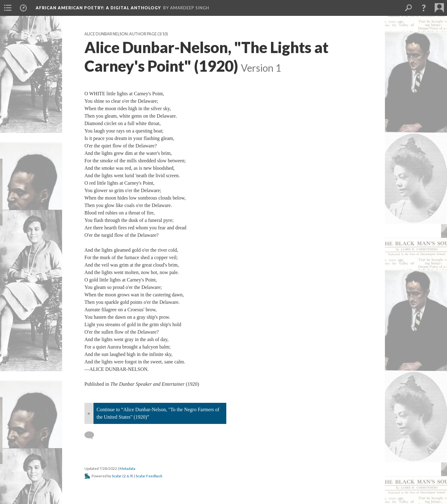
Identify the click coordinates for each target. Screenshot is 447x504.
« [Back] (89, 413)
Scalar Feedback (149, 476)
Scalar (117, 476)
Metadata (127, 468)
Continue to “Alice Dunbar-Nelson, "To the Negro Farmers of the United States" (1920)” (158, 413)
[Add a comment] (92, 435)
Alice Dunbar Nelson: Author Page (121, 34)
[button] (424, 8)
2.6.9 (128, 476)
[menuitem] (8, 8)
